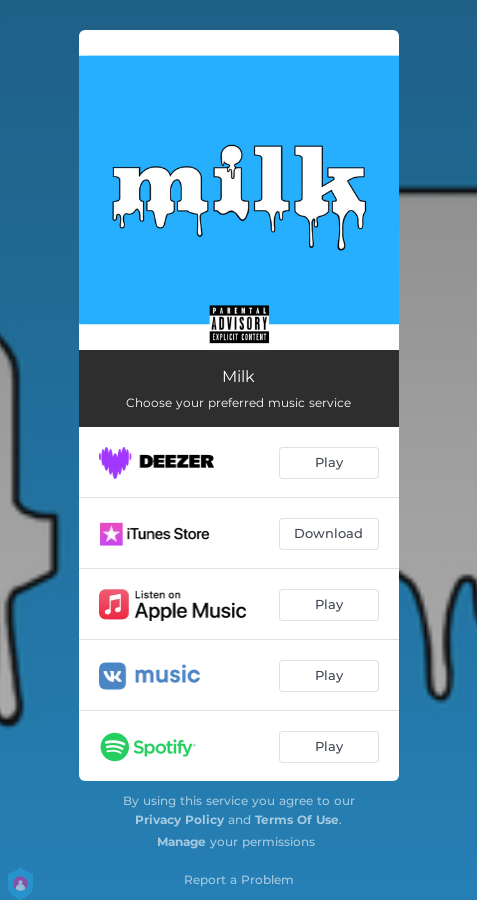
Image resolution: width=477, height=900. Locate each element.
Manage (181, 841)
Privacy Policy (179, 819)
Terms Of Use (297, 819)
